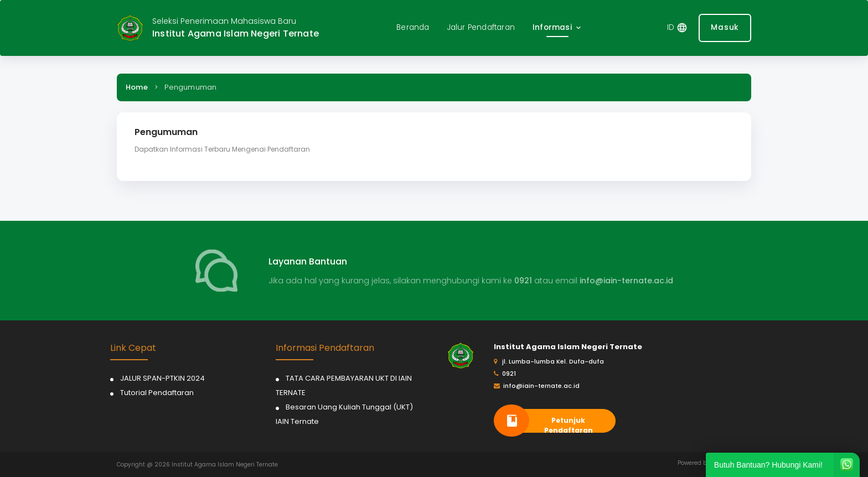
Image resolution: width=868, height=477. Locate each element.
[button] (558, 28)
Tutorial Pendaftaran (157, 393)
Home (137, 87)
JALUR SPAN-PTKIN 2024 (162, 378)
